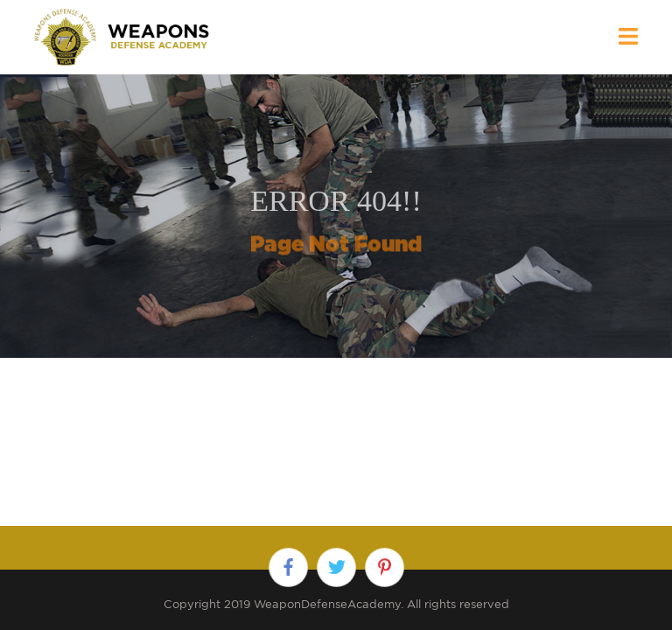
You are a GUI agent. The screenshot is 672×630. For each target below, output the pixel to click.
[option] (336, 216)
